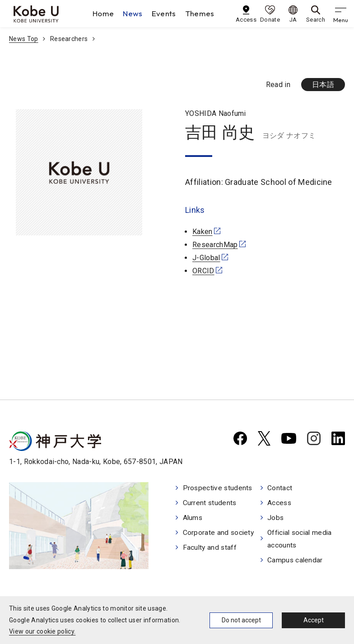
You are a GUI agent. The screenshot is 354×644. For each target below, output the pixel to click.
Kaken (203, 232)
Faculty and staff (210, 550)
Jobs (276, 519)
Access (280, 504)
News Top (24, 39)
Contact (280, 488)
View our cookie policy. (42, 631)
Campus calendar (296, 562)
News (133, 13)
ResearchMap (215, 245)
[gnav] (340, 14)
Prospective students (219, 488)
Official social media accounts (302, 541)
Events (164, 13)
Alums (193, 519)
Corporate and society (219, 534)
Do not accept (241, 620)
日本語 (323, 85)
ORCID (203, 271)
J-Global (206, 258)
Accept (314, 620)
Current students (210, 504)
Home (103, 13)
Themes (200, 13)
